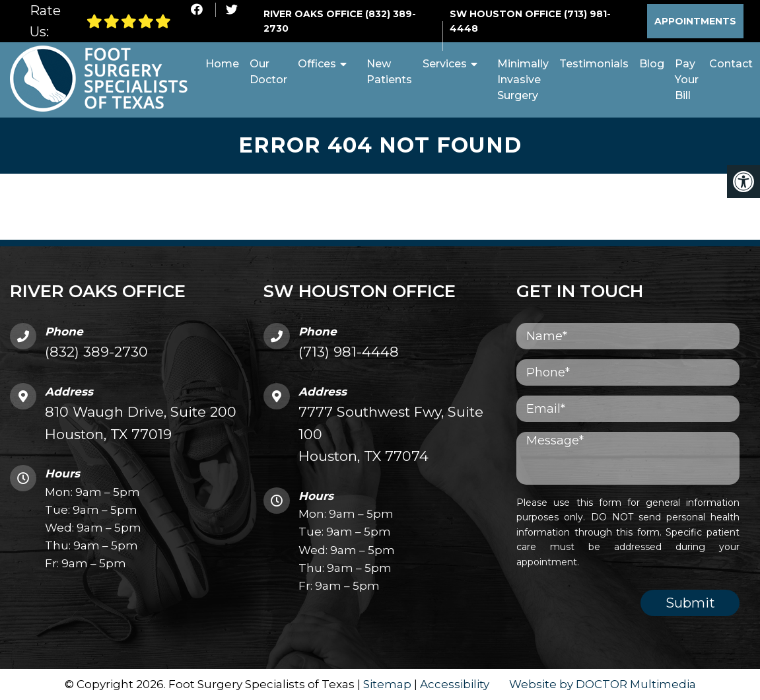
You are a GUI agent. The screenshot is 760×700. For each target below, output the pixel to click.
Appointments (695, 21)
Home (222, 64)
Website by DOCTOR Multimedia (603, 684)
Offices (317, 64)
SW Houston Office (507, 14)
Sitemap (387, 684)
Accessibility (455, 684)
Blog (652, 64)
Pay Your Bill (687, 80)
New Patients (389, 72)
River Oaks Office (314, 14)
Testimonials (594, 64)
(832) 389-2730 (96, 352)
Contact (731, 64)
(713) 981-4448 (349, 352)
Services (445, 64)
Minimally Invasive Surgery (523, 80)
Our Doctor (268, 72)
